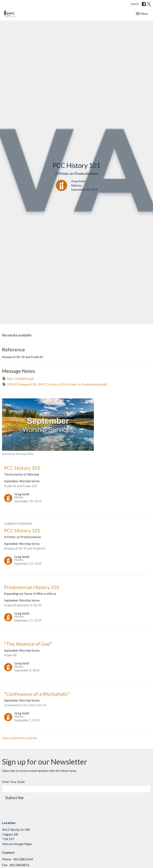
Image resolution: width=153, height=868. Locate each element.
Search (135, 4)
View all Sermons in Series (19, 738)
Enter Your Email (13, 782)
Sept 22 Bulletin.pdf (18, 378)
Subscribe (14, 797)
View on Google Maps (17, 844)
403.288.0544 (23, 859)
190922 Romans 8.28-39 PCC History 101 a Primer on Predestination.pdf (55, 384)
